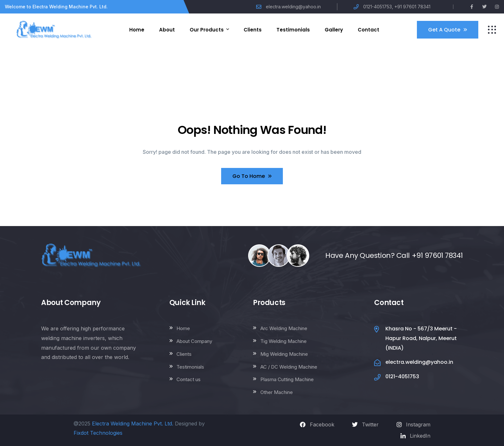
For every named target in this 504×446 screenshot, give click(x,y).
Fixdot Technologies (98, 433)
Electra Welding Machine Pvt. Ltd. (133, 424)
